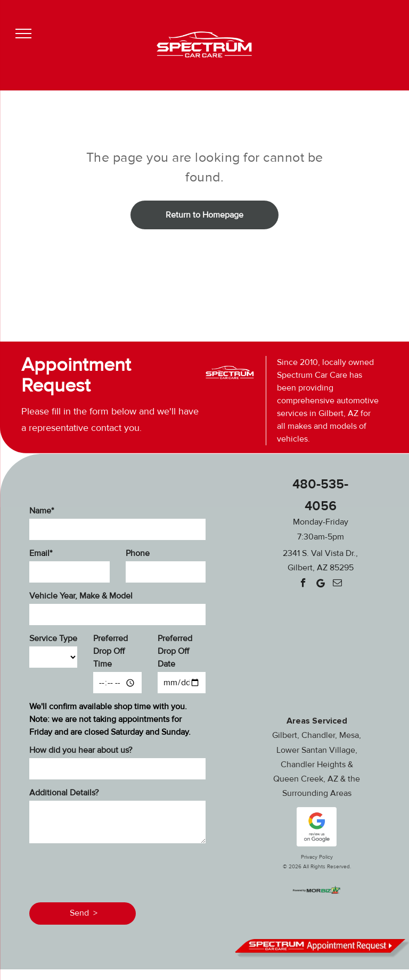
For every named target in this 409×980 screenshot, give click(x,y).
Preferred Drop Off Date (175, 651)
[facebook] (303, 584)
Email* (41, 553)
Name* (42, 511)
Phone (138, 553)
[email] (337, 584)
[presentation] (110, 871)
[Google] (320, 584)
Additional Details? (64, 793)
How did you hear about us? (81, 750)
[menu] (23, 34)
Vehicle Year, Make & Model (81, 596)
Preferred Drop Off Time (111, 651)
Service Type (53, 638)
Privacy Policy (317, 857)
